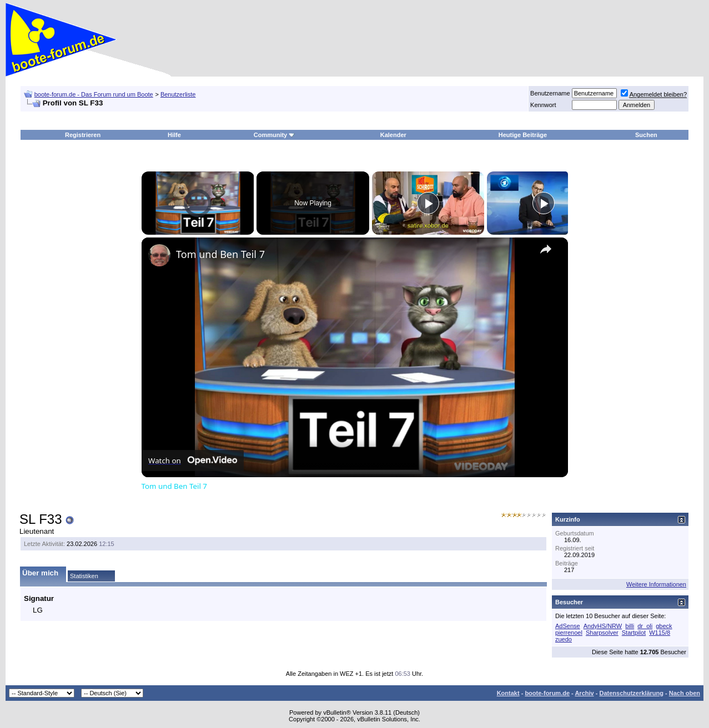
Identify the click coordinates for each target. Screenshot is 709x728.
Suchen (646, 135)
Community (275, 135)
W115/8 (660, 633)
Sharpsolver (602, 633)
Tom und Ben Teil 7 (220, 254)
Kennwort (543, 105)
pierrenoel (569, 633)
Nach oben (685, 693)
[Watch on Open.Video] (193, 461)
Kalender (393, 135)
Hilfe (174, 135)
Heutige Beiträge (523, 135)
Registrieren (83, 135)
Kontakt (508, 693)
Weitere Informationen (656, 584)
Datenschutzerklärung (631, 693)
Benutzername (550, 93)
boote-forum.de (547, 693)
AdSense (568, 626)
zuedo (564, 639)
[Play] (428, 203)
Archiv (584, 693)
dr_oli (645, 626)
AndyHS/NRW (603, 626)
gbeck (664, 626)
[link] (159, 255)
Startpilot (634, 633)
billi (630, 626)
